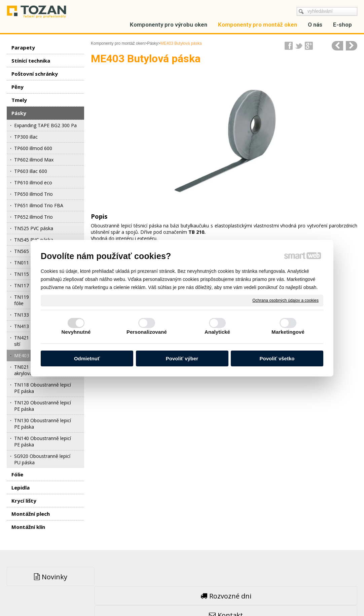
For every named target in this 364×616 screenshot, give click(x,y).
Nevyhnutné (76, 332)
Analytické (217, 332)
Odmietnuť (87, 358)
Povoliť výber (182, 358)
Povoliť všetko (277, 358)
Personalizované (147, 332)
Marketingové (288, 332)
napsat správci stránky (166, 596)
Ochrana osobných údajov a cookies (285, 300)
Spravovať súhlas (284, 596)
